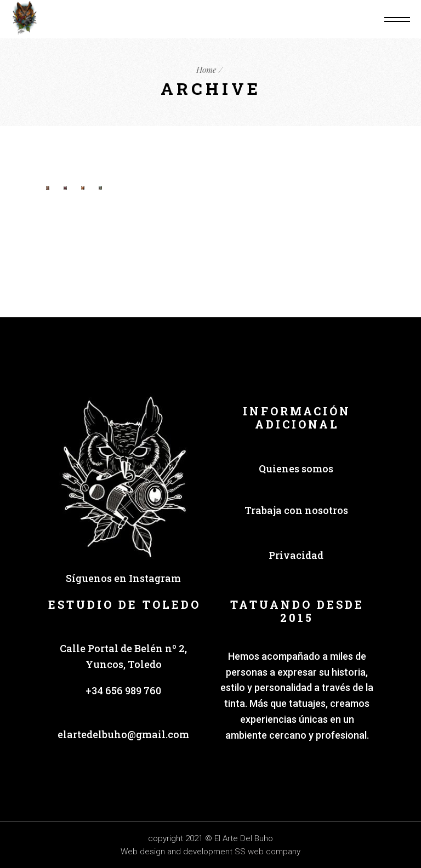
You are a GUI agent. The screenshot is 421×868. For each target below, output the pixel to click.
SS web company (268, 852)
